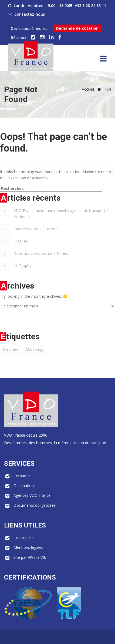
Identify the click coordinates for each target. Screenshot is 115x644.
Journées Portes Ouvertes (36, 229)
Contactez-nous (30, 14)
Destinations (25, 486)
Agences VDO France (32, 495)
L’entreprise (24, 538)
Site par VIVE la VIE (30, 557)
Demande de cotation (77, 28)
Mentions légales (28, 547)
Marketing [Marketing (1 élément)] (34, 349)
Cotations (22, 476)
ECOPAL (21, 241)
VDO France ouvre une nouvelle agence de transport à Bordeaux (61, 213)
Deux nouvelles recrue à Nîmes (41, 253)
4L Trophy (22, 266)
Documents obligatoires (35, 505)
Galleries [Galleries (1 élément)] (10, 349)
